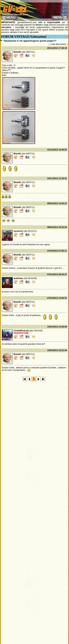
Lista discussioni (58, 44)
